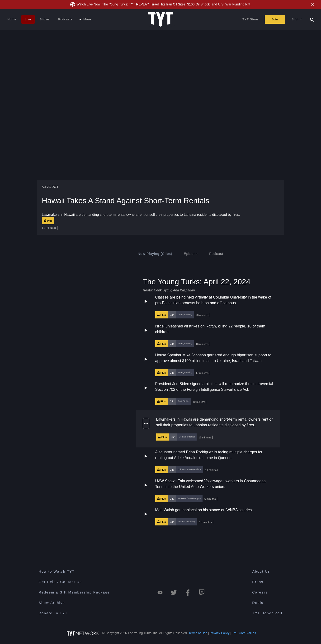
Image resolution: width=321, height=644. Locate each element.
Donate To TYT (53, 613)
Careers (260, 592)
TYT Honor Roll (267, 613)
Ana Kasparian (184, 290)
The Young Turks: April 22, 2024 (197, 281)
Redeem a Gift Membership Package (74, 592)
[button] (208, 307)
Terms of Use (198, 633)
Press (258, 582)
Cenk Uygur (163, 290)
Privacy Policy (220, 633)
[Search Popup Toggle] (312, 19)
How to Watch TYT (57, 571)
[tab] (155, 254)
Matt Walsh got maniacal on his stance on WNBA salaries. (204, 510)
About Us (261, 571)
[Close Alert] (312, 5)
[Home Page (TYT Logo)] (161, 19)
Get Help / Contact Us (60, 582)
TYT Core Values (244, 633)
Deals (258, 603)
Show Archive (52, 603)
